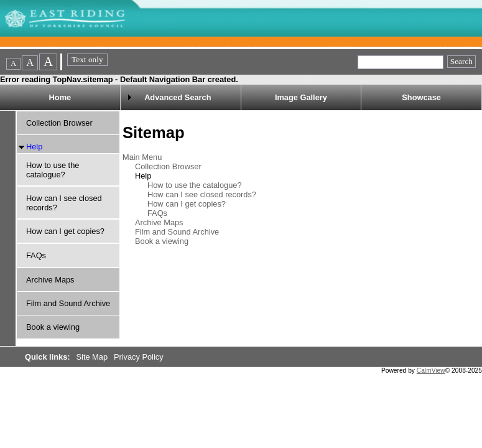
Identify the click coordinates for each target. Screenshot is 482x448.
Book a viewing (53, 327)
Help (34, 147)
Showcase (421, 97)
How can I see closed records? (202, 194)
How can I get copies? (65, 231)
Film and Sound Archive (68, 303)
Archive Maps (50, 280)
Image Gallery (301, 97)
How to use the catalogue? (53, 170)
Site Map (93, 357)
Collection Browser (59, 123)
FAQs (36, 255)
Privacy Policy (139, 357)
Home (60, 97)
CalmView (431, 371)
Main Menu (142, 157)
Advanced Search (178, 97)
